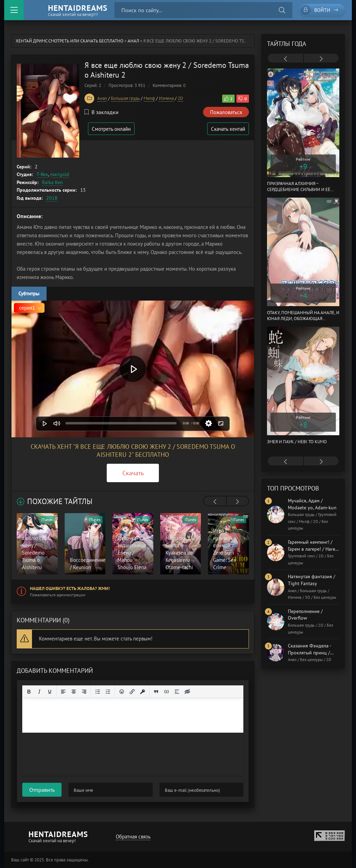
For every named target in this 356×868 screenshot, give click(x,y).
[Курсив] (39, 692)
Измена (166, 98)
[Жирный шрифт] (29, 692)
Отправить (42, 790)
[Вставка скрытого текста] (187, 692)
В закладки (102, 112)
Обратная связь (133, 837)
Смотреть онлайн (111, 129)
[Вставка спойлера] (177, 692)
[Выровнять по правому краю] (84, 692)
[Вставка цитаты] (156, 692)
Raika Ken (52, 182)
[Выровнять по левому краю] (63, 692)
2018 (52, 198)
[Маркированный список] (98, 692)
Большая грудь (125, 98)
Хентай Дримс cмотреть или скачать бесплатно (70, 41)
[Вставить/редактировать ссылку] (132, 692)
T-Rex (42, 174)
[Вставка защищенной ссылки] (143, 692)
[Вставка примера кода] (167, 692)
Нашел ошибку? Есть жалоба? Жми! (70, 588)
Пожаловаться (226, 112)
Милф (149, 98)
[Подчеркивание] (50, 692)
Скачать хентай (228, 129)
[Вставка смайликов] (122, 692)
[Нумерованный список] (108, 692)
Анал (133, 41)
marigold (60, 174)
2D (180, 98)
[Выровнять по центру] (74, 692)
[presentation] (215, 502)
